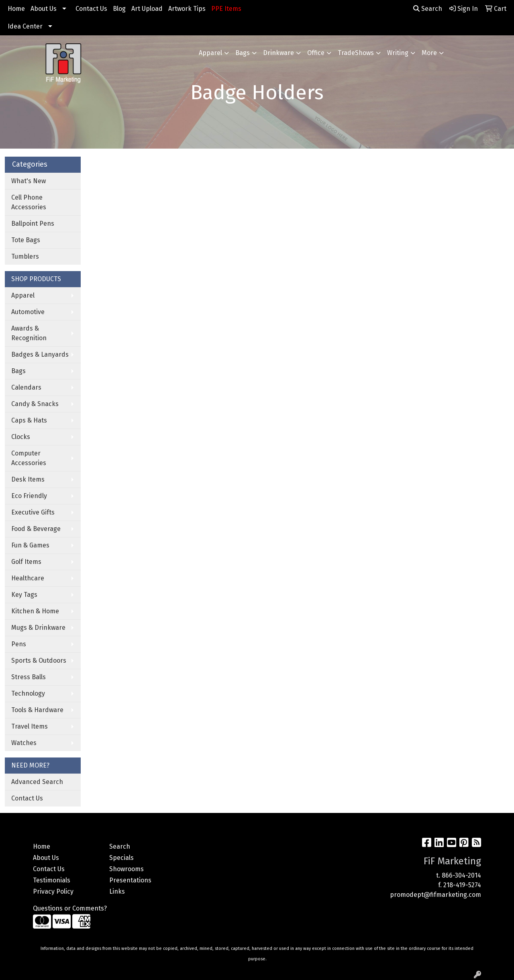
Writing (398, 53)
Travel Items (30, 726)
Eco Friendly (29, 496)
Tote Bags (26, 240)
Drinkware (278, 53)
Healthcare (28, 578)
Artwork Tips (187, 9)
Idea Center (25, 26)
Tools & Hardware (37, 710)
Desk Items (28, 479)
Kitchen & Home (35, 611)
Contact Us (91, 9)
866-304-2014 (461, 875)
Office (316, 53)
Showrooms (126, 869)
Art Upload (147, 9)
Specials (121, 858)
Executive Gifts (33, 512)
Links (117, 891)
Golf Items (26, 562)
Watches (24, 743)
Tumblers (25, 256)
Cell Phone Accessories (29, 202)
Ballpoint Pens (33, 224)
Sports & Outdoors (39, 660)
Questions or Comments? (70, 908)
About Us (44, 9)
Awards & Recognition (29, 333)
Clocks (21, 437)
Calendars (26, 387)
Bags (243, 53)
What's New (29, 181)
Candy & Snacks (35, 404)
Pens (19, 644)
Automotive (28, 312)
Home (16, 9)
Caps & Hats (29, 420)
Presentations (130, 880)
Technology (28, 693)
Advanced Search (37, 782)
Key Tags (24, 595)
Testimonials (52, 880)
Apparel (210, 53)
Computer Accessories (29, 458)
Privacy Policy (53, 891)
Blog (119, 9)
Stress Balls (29, 677)
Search (428, 9)
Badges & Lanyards (40, 354)
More (429, 53)
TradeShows (356, 53)
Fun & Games (30, 545)
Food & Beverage (36, 529)
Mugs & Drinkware (38, 628)
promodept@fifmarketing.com (435, 895)
